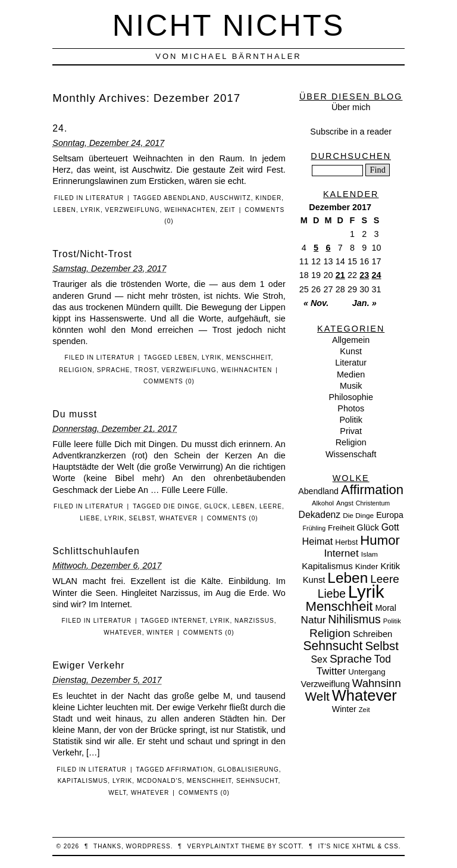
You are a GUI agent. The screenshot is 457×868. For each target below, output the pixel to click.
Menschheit (249, 357)
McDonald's (159, 781)
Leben (65, 210)
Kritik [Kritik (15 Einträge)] (390, 566)
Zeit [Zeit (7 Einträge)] (364, 710)
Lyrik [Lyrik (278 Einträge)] (366, 591)
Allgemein (351, 340)
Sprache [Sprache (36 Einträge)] (351, 659)
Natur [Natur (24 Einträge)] (314, 620)
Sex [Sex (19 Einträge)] (319, 659)
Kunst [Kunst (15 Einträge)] (314, 580)
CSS (392, 846)
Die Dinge (182, 506)
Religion (76, 370)
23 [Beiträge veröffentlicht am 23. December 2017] (364, 275)
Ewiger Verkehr (88, 665)
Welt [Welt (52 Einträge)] (317, 696)
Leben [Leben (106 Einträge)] (348, 578)
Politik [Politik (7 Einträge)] (392, 621)
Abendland (185, 198)
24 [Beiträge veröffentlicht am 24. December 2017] (377, 275)
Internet (188, 621)
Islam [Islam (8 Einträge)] (370, 554)
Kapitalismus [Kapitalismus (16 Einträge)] (327, 566)
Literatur (105, 198)
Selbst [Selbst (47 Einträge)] (382, 646)
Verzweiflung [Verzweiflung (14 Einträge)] (325, 684)
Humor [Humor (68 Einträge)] (380, 540)
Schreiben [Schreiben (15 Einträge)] (373, 634)
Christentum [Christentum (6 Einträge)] (373, 503)
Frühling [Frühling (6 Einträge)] (314, 528)
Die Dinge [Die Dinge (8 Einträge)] (358, 516)
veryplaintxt (213, 846)
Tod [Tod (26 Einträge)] (383, 659)
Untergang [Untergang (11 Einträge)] (367, 672)
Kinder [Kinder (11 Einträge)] (367, 566)
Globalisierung (248, 769)
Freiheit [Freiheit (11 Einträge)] (341, 528)
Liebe (90, 518)
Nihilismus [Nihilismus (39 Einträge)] (354, 619)
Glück (216, 506)
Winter (160, 633)
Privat (351, 431)
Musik (351, 386)
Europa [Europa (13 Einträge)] (390, 515)
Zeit (228, 210)
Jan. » (364, 303)
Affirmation (190, 769)
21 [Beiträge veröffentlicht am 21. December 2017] (340, 275)
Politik (350, 420)
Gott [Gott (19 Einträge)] (390, 527)
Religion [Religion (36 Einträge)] (330, 633)
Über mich (351, 107)
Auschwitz (231, 198)
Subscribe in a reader (351, 132)
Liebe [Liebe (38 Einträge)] (332, 594)
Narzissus (254, 621)
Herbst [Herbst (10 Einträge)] (346, 542)
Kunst (351, 351)
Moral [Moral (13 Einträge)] (385, 608)
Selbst (142, 518)
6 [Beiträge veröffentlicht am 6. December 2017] (328, 248)
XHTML (364, 846)
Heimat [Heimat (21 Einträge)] (317, 541)
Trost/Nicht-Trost (92, 254)
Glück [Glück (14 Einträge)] (368, 527)
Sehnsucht (257, 781)
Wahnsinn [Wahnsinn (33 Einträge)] (377, 683)
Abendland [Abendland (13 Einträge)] (318, 491)
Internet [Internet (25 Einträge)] (341, 553)
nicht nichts (229, 25)
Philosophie (350, 397)
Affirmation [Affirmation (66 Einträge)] (372, 490)
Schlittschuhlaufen (96, 551)
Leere (271, 506)
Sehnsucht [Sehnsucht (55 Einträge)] (333, 646)
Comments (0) (169, 381)
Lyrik (91, 210)
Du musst (75, 414)
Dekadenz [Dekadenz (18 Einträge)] (320, 515)
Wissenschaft (351, 454)
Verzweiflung (133, 210)
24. (60, 128)
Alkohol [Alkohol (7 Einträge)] (323, 503)
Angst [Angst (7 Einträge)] (345, 503)
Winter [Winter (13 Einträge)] (344, 709)
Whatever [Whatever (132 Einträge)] (364, 695)
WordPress (148, 846)
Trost (146, 370)
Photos (351, 408)
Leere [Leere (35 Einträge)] (384, 579)
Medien (351, 374)
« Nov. (316, 303)
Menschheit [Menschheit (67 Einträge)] (339, 606)
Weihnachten (190, 210)
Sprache (114, 370)
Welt (117, 793)
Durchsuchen (351, 156)
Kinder (268, 198)
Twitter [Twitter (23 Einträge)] (331, 671)
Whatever (179, 518)
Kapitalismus (83, 781)
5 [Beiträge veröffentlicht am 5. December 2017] (316, 248)
